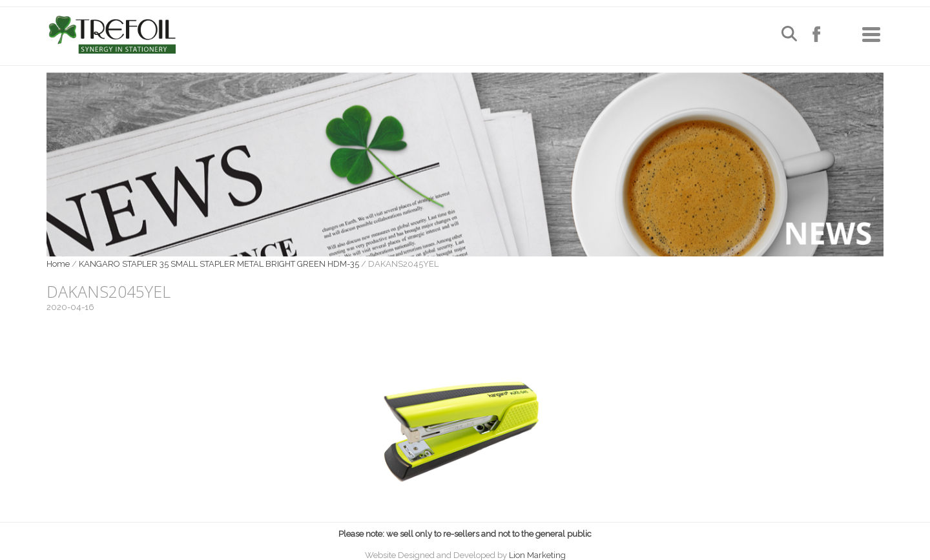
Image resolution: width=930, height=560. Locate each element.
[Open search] (789, 35)
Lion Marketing (537, 555)
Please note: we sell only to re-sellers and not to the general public (465, 534)
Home (58, 264)
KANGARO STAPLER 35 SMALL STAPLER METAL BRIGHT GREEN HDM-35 (219, 264)
